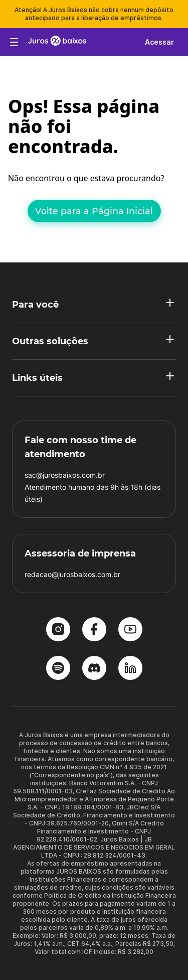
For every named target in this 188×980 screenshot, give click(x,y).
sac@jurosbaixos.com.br (65, 475)
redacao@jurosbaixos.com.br (72, 574)
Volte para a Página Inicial (94, 211)
